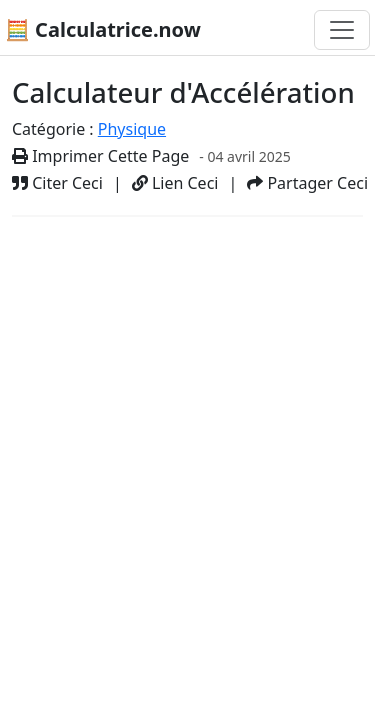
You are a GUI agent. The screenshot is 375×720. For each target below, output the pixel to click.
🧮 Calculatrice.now (103, 29)
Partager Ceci (307, 183)
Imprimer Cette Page (100, 156)
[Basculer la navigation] (342, 30)
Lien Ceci (175, 183)
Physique (132, 129)
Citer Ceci (57, 183)
